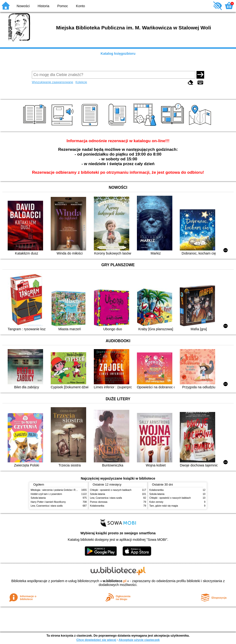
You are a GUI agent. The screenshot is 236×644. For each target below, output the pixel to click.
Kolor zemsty (156, 502)
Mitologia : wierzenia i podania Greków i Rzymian (57, 490)
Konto (80, 6)
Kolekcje (81, 82)
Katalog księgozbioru (118, 54)
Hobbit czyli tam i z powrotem (46, 494)
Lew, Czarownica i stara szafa (47, 506)
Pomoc (63, 6)
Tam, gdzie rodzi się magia (164, 506)
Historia (43, 6)
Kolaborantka (97, 506)
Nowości (23, 6)
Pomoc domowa (99, 502)
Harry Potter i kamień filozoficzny (48, 502)
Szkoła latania (38, 498)
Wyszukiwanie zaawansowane (53, 82)
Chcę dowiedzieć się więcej (96, 640)
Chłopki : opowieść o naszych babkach (111, 490)
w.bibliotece (115, 581)
